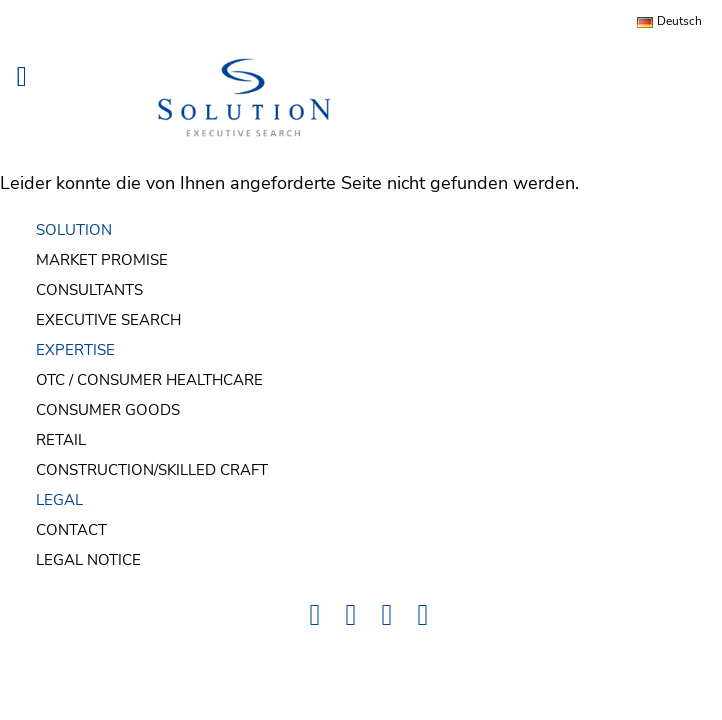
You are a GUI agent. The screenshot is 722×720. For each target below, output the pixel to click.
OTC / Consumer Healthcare (149, 380)
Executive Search (108, 320)
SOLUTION (74, 230)
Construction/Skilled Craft (152, 470)
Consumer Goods (108, 410)
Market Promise (102, 260)
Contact (71, 530)
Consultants (89, 290)
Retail (61, 440)
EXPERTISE (75, 350)
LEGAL (59, 500)
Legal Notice (88, 560)
